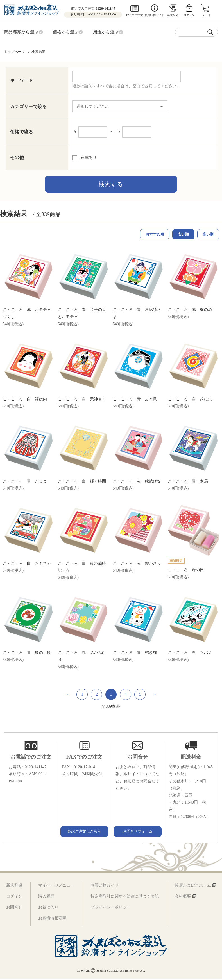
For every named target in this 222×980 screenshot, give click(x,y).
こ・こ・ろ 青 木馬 (188, 483)
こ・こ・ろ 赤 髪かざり (137, 565)
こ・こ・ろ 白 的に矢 (190, 400)
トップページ (14, 51)
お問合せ (14, 909)
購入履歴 (46, 898)
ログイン (14, 898)
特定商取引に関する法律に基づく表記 (125, 898)
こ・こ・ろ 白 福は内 (25, 400)
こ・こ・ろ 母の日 (186, 571)
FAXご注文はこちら (84, 832)
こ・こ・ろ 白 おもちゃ (27, 565)
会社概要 (183, 898)
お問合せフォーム (138, 832)
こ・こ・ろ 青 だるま (25, 483)
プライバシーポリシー (111, 909)
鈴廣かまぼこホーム (193, 887)
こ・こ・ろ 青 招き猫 (135, 654)
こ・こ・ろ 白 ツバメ (190, 654)
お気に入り (48, 909)
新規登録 (173, 15)
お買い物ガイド (154, 15)
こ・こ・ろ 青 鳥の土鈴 (27, 654)
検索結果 (38, 51)
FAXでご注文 (135, 15)
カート (207, 15)
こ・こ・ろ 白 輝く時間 (82, 483)
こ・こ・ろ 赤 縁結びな (137, 483)
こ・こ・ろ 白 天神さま (82, 400)
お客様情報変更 (52, 920)
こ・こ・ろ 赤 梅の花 (190, 311)
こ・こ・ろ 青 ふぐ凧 (135, 400)
